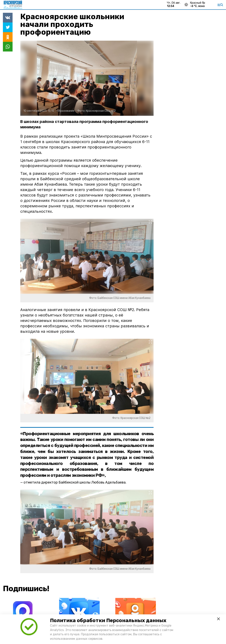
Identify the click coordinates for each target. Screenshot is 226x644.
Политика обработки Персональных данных (108, 620)
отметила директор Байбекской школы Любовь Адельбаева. (75, 482)
